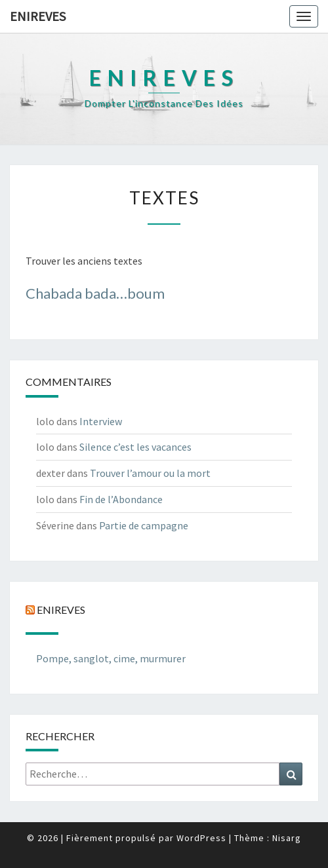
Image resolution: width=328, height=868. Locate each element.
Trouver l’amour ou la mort (150, 473)
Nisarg (287, 838)
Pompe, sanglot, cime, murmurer (111, 658)
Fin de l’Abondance (121, 499)
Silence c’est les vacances (135, 447)
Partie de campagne (144, 525)
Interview (101, 421)
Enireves (38, 16)
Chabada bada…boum (95, 293)
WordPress (201, 838)
